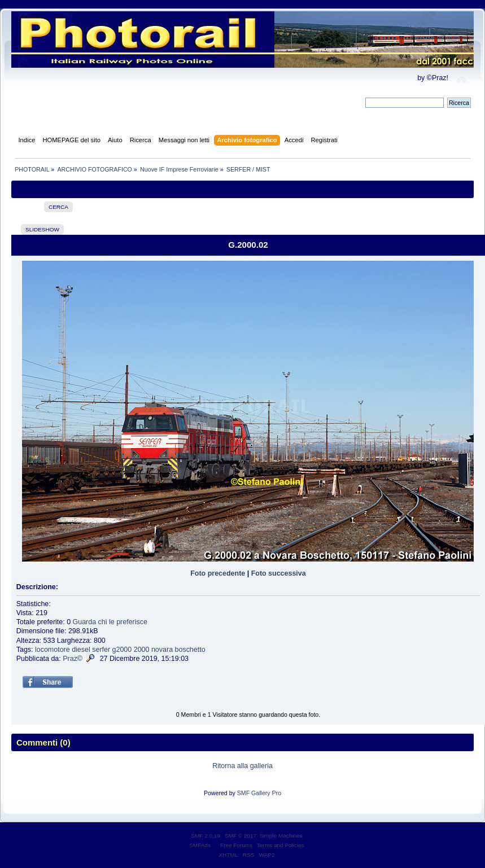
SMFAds (200, 845)
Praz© (73, 659)
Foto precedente (218, 573)
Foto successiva (279, 573)
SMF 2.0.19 (206, 836)
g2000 (122, 650)
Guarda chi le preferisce (110, 622)
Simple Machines (281, 836)
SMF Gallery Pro (259, 793)
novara (162, 650)
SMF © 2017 (241, 836)
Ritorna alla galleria (242, 766)
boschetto (190, 650)
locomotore (53, 650)
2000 (142, 650)
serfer (101, 650)
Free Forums (236, 845)
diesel (81, 650)
